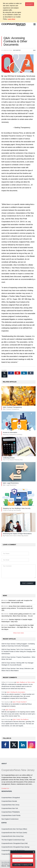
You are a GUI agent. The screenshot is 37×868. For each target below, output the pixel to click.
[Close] (30, 4)
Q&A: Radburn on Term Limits (25, 682)
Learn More (11, 19)
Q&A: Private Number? (20, 702)
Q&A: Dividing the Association (16, 692)
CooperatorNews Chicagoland (11, 798)
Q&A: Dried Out (10, 710)
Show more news (18, 633)
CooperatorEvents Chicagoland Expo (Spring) (15, 847)
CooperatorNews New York (10, 808)
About (4, 764)
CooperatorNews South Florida (11, 815)
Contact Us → (6, 788)
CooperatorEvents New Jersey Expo (13, 836)
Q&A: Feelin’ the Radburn (21, 719)
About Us (4, 866)
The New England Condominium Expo (13, 840)
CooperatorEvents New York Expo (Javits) (14, 833)
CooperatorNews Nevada (9, 801)
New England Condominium (10, 819)
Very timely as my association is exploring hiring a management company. (17, 705)
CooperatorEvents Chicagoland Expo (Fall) (15, 843)
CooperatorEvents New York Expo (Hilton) (14, 829)
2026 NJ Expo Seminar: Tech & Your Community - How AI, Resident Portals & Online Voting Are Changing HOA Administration (18, 652)
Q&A (34, 50)
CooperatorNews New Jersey (10, 805)
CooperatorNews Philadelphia (11, 812)
